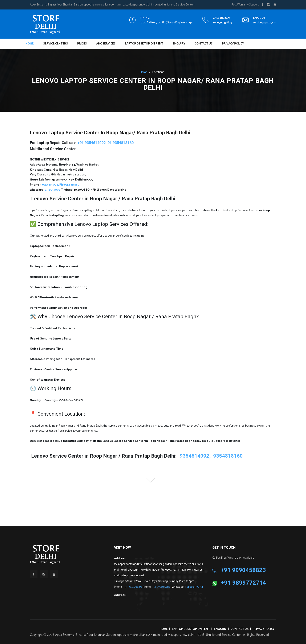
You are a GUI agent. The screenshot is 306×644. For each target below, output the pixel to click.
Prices (82, 44)
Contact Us (204, 44)
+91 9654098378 (133, 587)
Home (30, 44)
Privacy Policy (233, 44)
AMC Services (106, 44)
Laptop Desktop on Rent (144, 44)
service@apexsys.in (265, 23)
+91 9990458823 (222, 23)
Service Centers (55, 44)
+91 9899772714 (194, 587)
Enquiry (179, 44)
